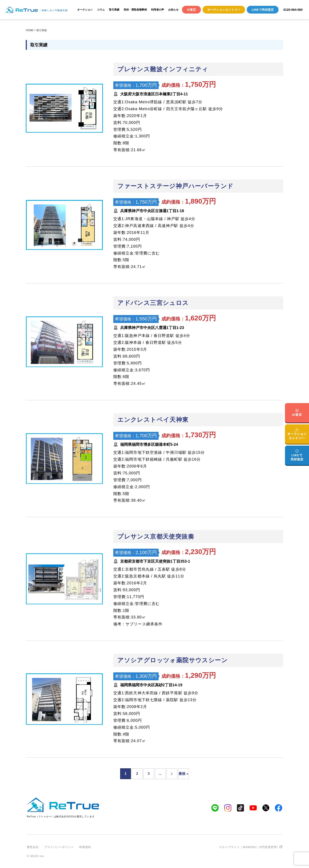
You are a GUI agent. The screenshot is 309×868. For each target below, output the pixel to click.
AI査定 (191, 10)
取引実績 (114, 10)
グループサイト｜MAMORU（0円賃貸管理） (251, 847)
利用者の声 (158, 10)
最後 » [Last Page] (183, 774)
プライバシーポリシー (59, 847)
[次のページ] (172, 774)
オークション (85, 10)
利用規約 (85, 847)
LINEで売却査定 (263, 10)
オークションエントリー (224, 10)
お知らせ (173, 10)
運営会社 (33, 847)
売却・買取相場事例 (135, 10)
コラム (101, 10)
